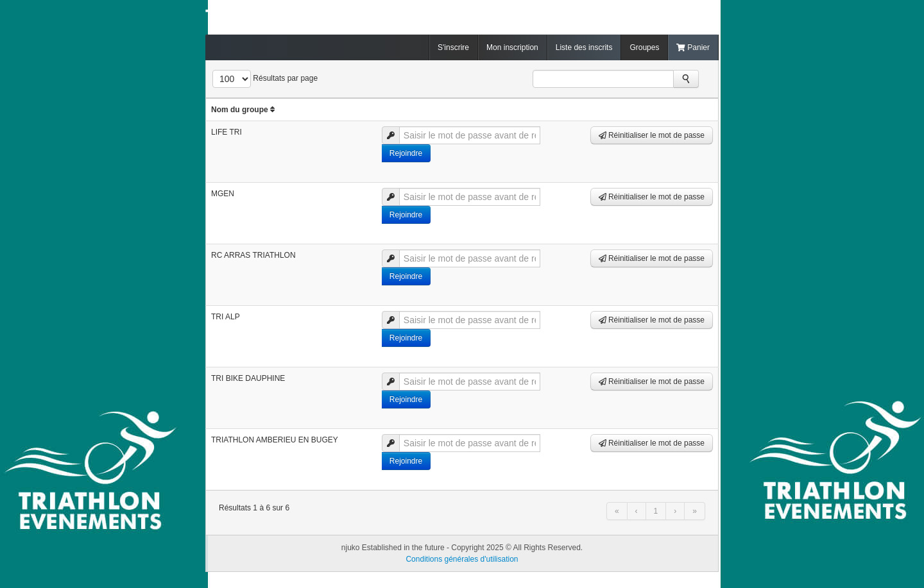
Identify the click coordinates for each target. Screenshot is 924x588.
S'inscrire (453, 47)
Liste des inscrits (584, 47)
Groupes (644, 47)
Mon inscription (512, 47)
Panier (693, 47)
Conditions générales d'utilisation (462, 559)
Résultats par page (285, 78)
